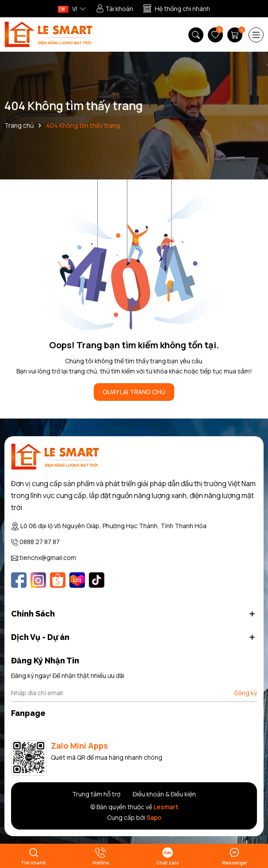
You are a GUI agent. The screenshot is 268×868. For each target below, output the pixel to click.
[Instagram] (38, 580)
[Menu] (256, 35)
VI (67, 9)
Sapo (154, 817)
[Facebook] (19, 580)
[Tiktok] (97, 580)
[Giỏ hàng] (236, 35)
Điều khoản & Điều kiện (164, 794)
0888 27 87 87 (40, 542)
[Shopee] (58, 580)
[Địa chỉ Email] (134, 693)
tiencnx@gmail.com (48, 558)
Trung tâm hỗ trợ (96, 794)
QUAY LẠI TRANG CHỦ (134, 392)
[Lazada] (77, 580)
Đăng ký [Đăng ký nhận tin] (246, 693)
